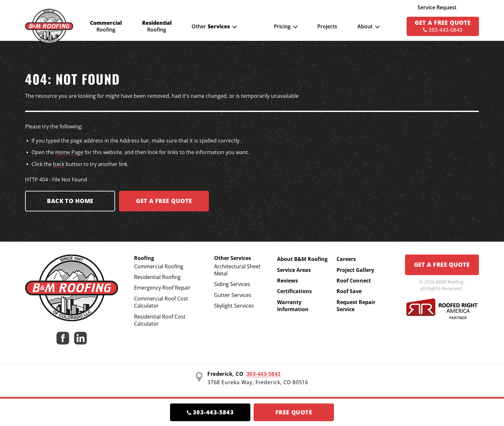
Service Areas (294, 270)
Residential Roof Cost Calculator (160, 320)
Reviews (288, 281)
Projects (327, 26)
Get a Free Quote (442, 264)
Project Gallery (355, 270)
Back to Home (70, 201)
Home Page (69, 152)
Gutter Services (233, 295)
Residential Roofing (157, 277)
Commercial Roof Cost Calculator (161, 302)
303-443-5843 (264, 374)
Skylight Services (234, 306)
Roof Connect (354, 281)
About (365, 26)
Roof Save (349, 291)
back (59, 164)
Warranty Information (293, 306)
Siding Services (232, 284)
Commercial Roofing (159, 266)
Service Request (437, 7)
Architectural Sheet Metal (237, 270)
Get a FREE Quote (164, 201)
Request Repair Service (356, 306)
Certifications (294, 291)
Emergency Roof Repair (162, 288)
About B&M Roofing (302, 259)
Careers (346, 259)
